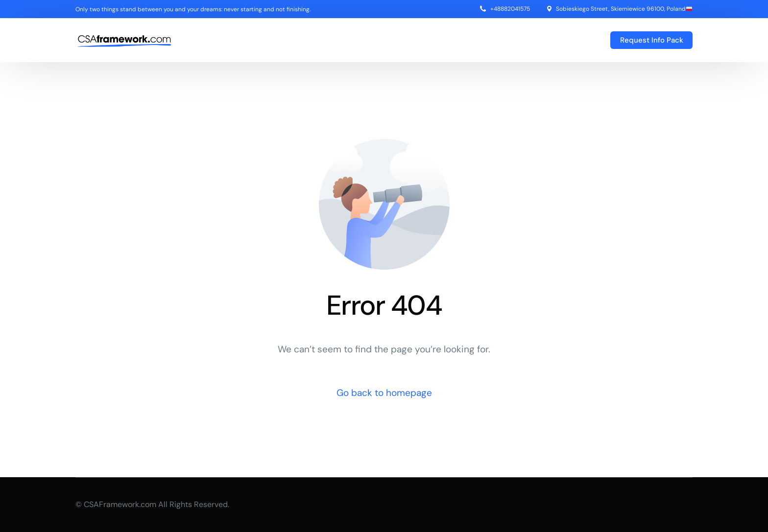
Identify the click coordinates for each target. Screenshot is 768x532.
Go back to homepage (384, 393)
